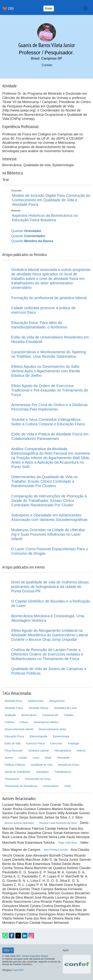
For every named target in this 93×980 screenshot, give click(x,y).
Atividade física (13, 701)
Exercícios (56, 743)
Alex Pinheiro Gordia (56, 850)
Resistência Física (68, 765)
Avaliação (10, 715)
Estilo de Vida (13, 743)
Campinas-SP (50, 715)
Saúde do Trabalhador (18, 772)
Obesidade (63, 758)
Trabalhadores (63, 772)
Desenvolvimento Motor (52, 729)
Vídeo (68, 786)
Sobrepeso (42, 772)
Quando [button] (26, 231)
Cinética (9, 722)
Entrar (49, 8)
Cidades (69, 715)
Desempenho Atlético (46, 722)
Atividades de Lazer (65, 708)
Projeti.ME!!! (18, 970)
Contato (47, 65)
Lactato (23, 758)
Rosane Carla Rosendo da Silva (58, 823)
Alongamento (57, 701)
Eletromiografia (38, 736)
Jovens (9, 758)
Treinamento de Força (38, 779)
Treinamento (12, 779)
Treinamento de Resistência (21, 786)
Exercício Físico (35, 743)
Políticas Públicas (15, 765)
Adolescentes (36, 701)
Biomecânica (29, 715)
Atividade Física (14, 708)
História (81, 751)
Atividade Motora (38, 708)
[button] (5, 936)
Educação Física (14, 736)
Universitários (51, 786)
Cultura (24, 722)
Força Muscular (14, 751)
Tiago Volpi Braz (67, 843)
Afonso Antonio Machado (19, 823)
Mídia (48, 758)
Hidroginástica (63, 751)
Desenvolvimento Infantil (19, 729)
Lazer (36, 758)
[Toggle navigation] (86, 8)
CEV (7, 950)
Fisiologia (73, 743)
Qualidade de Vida (41, 765)
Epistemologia (61, 736)
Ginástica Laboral (38, 751)
